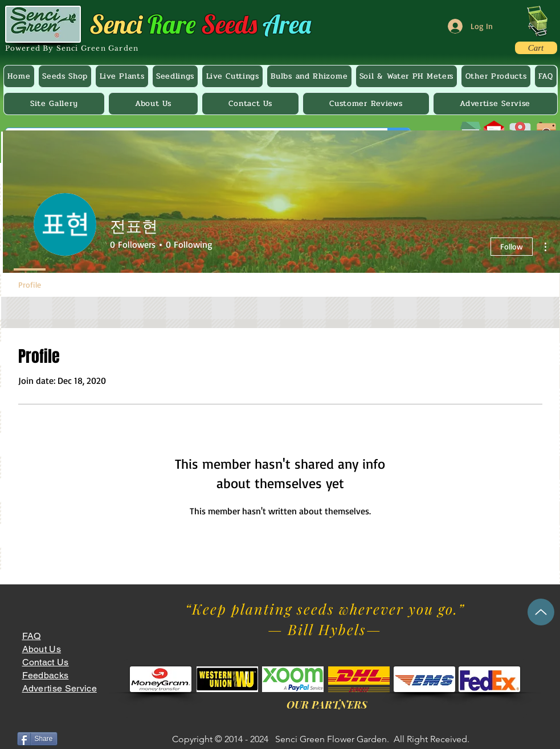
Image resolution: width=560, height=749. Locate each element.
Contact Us (46, 662)
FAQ (32, 636)
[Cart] (536, 48)
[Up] (541, 612)
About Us (42, 649)
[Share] (37, 739)
